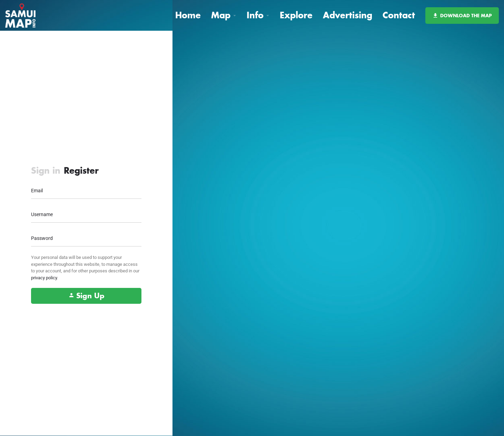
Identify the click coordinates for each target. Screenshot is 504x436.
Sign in (46, 170)
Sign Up (86, 295)
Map (221, 15)
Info (255, 15)
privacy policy (44, 278)
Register (81, 170)
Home (188, 15)
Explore (296, 15)
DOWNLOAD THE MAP (462, 16)
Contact (399, 15)
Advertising (348, 15)
